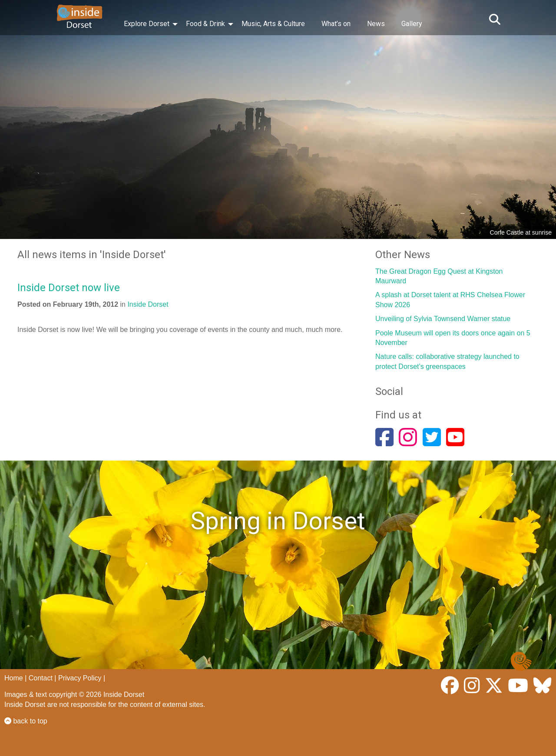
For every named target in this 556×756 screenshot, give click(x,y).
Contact (41, 678)
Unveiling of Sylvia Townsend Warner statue (443, 319)
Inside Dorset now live (69, 288)
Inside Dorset (148, 304)
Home (14, 678)
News (376, 24)
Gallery (412, 24)
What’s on (336, 24)
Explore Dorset (147, 24)
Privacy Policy (80, 678)
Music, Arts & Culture (273, 24)
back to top (26, 721)
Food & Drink (205, 24)
